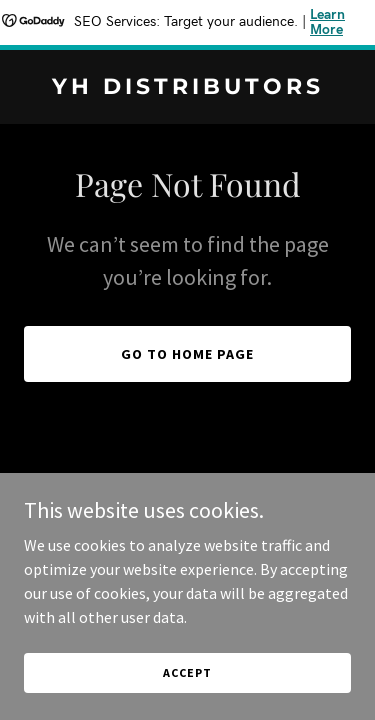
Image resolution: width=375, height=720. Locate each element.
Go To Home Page (187, 354)
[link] (187, 88)
